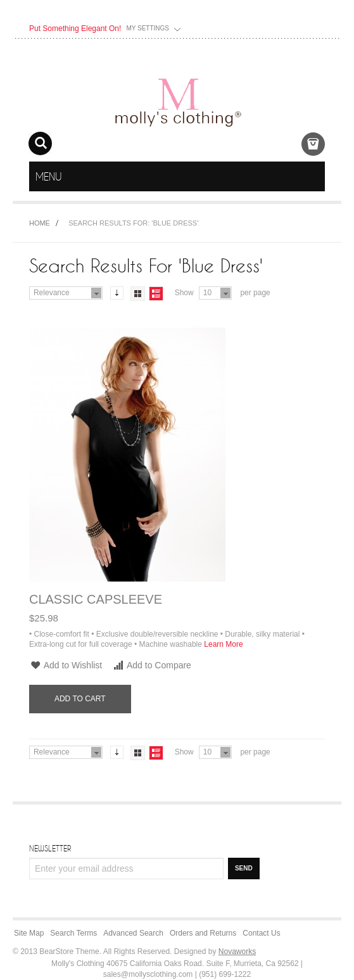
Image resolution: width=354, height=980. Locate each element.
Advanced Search (133, 933)
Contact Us (261, 933)
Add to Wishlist (66, 665)
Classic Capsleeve (96, 599)
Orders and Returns (203, 933)
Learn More (223, 644)
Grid (138, 294)
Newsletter (50, 848)
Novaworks (237, 951)
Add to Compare (152, 665)
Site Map (29, 933)
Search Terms (73, 933)
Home (40, 223)
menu (313, 177)
